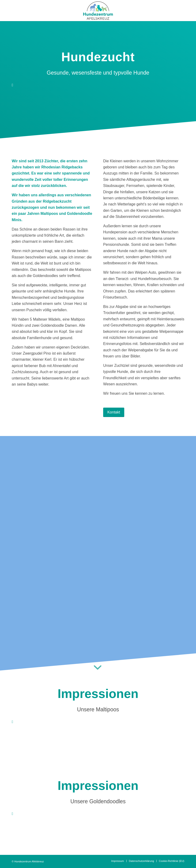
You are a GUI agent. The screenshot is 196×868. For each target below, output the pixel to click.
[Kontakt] (113, 415)
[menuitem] (117, 861)
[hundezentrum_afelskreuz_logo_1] (98, 11)
